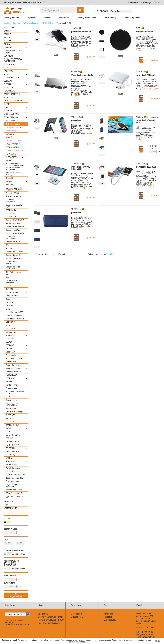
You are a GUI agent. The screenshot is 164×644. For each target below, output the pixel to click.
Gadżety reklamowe (12, 23)
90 (109, 254)
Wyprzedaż (64, 18)
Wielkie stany (110, 18)
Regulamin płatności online (50, 623)
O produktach (77, 614)
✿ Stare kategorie (31, 23)
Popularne (31, 18)
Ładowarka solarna (144, 32)
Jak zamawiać (133, 2)
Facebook (108, 617)
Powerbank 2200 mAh (146, 167)
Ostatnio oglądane (132, 18)
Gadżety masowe (12, 18)
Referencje (146, 2)
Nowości (48, 18)
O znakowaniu (77, 617)
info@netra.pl (149, 637)
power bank (76, 120)
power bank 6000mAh (81, 32)
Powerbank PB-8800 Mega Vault (81, 168)
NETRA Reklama (144, 614)
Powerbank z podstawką (82, 75)
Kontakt (157, 2)
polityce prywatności (77, 642)
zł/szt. (154, 146)
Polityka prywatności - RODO (51, 620)
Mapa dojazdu (110, 620)
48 (106, 254)
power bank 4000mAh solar (146, 121)
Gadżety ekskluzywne (87, 18)
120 (111, 254)
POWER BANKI (47, 23)
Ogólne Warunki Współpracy (50, 617)
